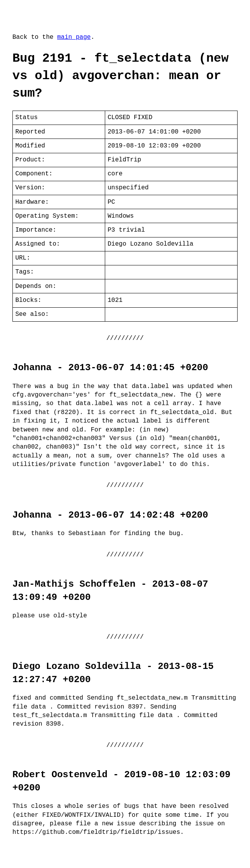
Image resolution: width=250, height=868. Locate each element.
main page (74, 37)
